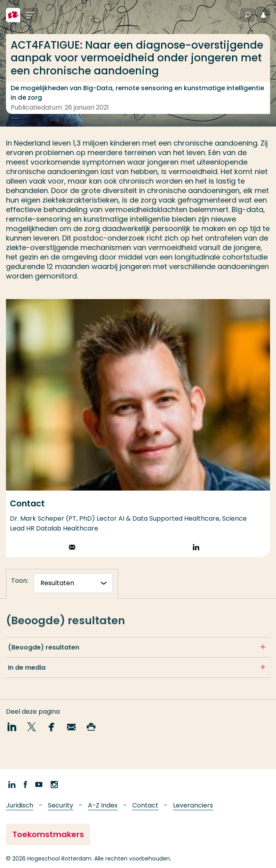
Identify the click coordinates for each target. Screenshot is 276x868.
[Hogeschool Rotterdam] (13, 15)
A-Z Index (103, 805)
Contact (145, 805)
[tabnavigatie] (73, 583)
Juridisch (20, 805)
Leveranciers (193, 805)
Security (61, 805)
